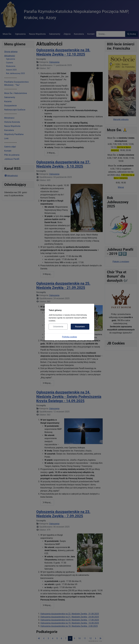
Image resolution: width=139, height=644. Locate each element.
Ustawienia (58, 327)
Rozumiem (80, 327)
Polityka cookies (70, 337)
